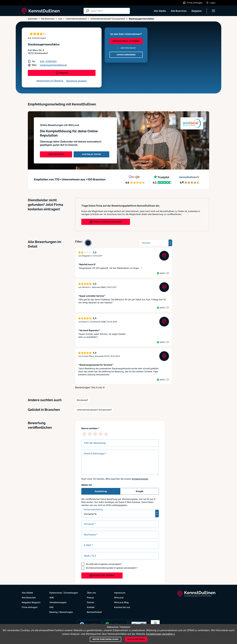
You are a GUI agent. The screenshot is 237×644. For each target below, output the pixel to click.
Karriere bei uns (122, 607)
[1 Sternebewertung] (84, 434)
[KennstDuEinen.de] (41, 11)
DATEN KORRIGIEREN (126, 55)
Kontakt (91, 607)
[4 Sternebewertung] (101, 434)
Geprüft (163, 273)
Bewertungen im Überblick (50, 81)
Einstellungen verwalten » (161, 634)
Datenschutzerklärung (99, 568)
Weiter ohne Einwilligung (106, 639)
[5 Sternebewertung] (106, 434)
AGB (91, 564)
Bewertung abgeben (77, 81)
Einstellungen (71, 593)
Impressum (120, 593)
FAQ (51, 607)
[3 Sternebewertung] (95, 434)
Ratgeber (197, 11)
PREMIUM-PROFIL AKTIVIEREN (126, 41)
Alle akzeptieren (136, 639)
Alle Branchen (179, 11)
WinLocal (119, 598)
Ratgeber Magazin (31, 602)
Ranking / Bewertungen (61, 612)
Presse (90, 598)
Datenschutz (56, 593)
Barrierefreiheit (94, 612)
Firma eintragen (30, 607)
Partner (91, 602)
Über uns (91, 593)
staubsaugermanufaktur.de (53, 65)
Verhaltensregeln (140, 479)
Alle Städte (160, 11)
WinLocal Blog (121, 602)
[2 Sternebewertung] (90, 434)
